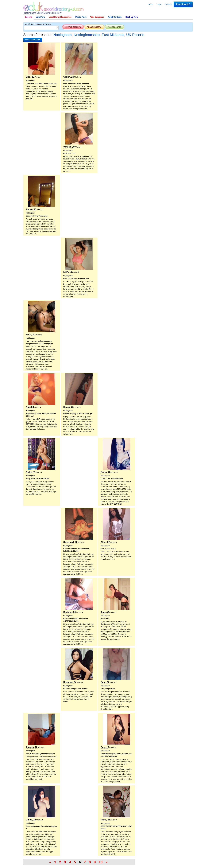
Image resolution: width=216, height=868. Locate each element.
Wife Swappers (97, 17)
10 (101, 862)
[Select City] (41, 28)
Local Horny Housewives (60, 17)
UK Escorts (135, 35)
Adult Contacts (115, 17)
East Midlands (113, 35)
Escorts (29, 17)
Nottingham (62, 35)
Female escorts (73, 27)
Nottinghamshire (87, 35)
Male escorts (115, 27)
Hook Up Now (132, 17)
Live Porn (40, 17)
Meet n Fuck (81, 17)
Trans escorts (94, 27)
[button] (33, 40)
